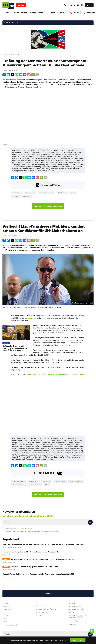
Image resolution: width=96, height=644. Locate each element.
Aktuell (7, 13)
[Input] (48, 522)
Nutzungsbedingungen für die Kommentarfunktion (78, 617)
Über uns (71, 613)
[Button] (90, 522)
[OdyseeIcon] (82, 5)
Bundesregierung (19, 481)
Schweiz (75, 13)
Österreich (89, 13)
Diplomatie (47, 481)
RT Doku (39, 615)
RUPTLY (7, 622)
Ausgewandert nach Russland (46, 609)
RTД (5, 619)
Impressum (71, 603)
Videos (41, 13)
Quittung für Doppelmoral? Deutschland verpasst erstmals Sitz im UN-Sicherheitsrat (15, 348)
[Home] (8, 5)
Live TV (21, 5)
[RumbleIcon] (78, 5)
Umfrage (32, 13)
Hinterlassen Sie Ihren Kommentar (48, 206)
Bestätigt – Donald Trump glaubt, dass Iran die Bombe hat (34, 567)
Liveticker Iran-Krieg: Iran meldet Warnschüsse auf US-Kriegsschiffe (31, 552)
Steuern (15, 197)
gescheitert (31, 318)
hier (49, 640)
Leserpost (51, 13)
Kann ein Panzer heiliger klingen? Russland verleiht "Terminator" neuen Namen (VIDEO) (38, 574)
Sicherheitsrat (36, 485)
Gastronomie (30, 193)
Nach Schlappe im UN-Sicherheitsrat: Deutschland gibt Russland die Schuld (55, 375)
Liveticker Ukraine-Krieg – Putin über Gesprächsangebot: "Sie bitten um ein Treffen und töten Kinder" (44, 544)
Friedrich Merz (60, 481)
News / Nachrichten (47, 193)
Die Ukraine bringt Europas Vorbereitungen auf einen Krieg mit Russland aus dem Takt (46, 559)
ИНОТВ (6, 615)
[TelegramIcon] (71, 5)
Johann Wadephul (76, 481)
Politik (73, 193)
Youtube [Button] (48, 594)
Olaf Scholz (62, 193)
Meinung (24, 13)
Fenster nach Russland (11, 625)
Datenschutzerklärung (75, 606)
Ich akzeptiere (19, 528)
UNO (47, 485)
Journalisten (62, 13)
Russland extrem (41, 612)
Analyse (16, 13)
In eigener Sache (74, 621)
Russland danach (42, 606)
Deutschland (17, 193)
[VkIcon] (75, 5)
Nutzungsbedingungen (76, 609)
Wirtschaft (26, 197)
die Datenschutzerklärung (24, 528)
